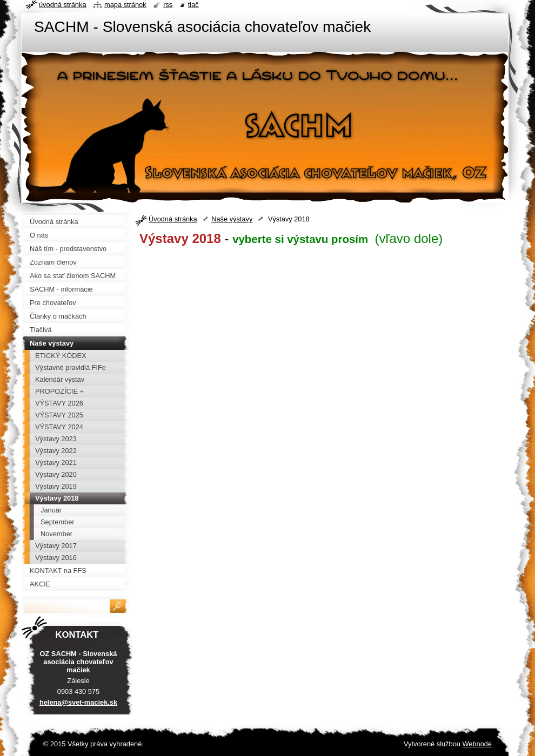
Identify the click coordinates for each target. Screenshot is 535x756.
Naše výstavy (232, 219)
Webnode (477, 744)
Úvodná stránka (173, 219)
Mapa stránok (125, 5)
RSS (168, 5)
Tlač (193, 5)
